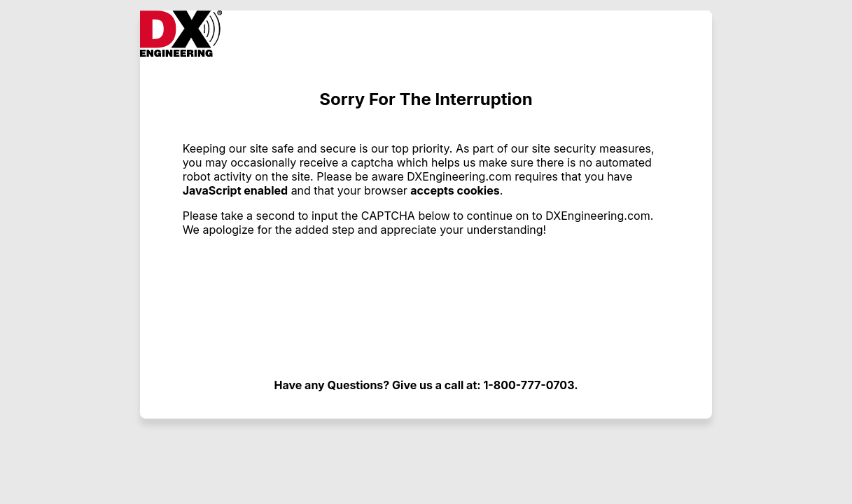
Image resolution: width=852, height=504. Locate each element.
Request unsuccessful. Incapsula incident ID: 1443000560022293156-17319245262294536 (426, 252)
